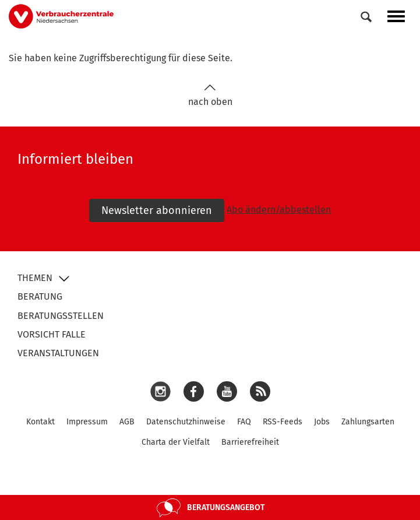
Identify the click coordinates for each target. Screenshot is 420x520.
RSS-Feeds (283, 422)
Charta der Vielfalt (176, 442)
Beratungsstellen (61, 316)
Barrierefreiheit (250, 442)
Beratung (40, 296)
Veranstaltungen (58, 353)
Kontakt (40, 422)
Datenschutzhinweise (186, 422)
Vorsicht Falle (52, 334)
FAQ (244, 422)
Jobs (322, 422)
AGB (127, 422)
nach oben (210, 95)
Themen (35, 278)
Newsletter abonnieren (157, 210)
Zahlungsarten (368, 422)
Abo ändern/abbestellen (279, 210)
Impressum (87, 422)
